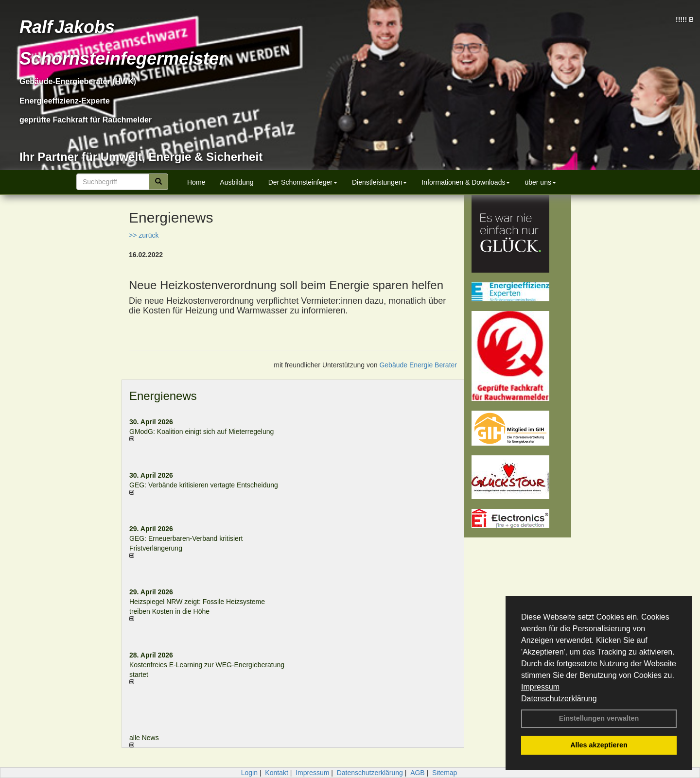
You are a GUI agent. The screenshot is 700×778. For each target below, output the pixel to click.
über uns (540, 182)
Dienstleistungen (380, 182)
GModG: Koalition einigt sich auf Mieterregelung (201, 432)
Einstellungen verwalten (599, 718)
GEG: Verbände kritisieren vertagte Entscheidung (204, 485)
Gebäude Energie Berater (418, 365)
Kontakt (276, 773)
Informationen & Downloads (466, 182)
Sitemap (445, 773)
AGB (418, 773)
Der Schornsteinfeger (303, 182)
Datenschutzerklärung (559, 699)
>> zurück (144, 235)
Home (196, 182)
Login (249, 773)
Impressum (540, 687)
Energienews (163, 396)
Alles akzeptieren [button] (599, 745)
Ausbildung (236, 182)
